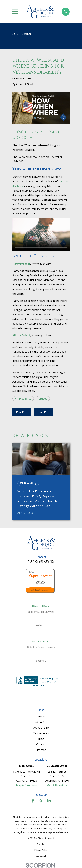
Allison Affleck (21, 335)
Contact (41, 744)
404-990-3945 (41, 561)
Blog (41, 739)
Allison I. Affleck (40, 606)
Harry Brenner (21, 264)
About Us (41, 722)
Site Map (41, 750)
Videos (43, 399)
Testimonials (41, 733)
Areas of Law (41, 728)
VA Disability (23, 399)
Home (41, 716)
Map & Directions (26, 785)
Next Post (44, 412)
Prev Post (22, 412)
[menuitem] (41, 844)
